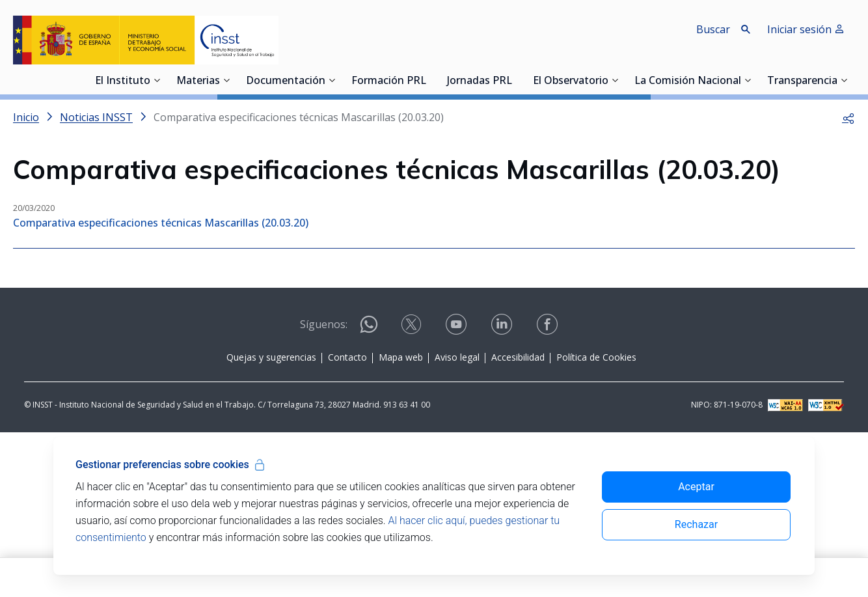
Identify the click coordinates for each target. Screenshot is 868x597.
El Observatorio (571, 81)
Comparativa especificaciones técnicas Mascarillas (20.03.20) (161, 223)
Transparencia (802, 81)
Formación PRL (389, 81)
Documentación (286, 81)
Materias (198, 81)
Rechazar (696, 524)
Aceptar (696, 487)
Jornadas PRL (480, 81)
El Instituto (123, 81)
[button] (848, 117)
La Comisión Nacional (688, 81)
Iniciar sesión (806, 29)
